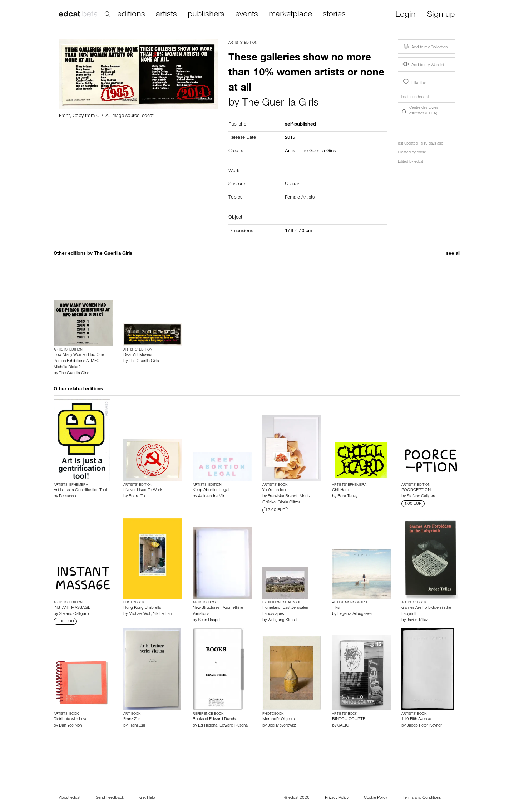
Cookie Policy (375, 798)
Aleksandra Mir (211, 497)
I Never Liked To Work (143, 490)
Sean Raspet (209, 620)
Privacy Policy (337, 798)
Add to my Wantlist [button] (423, 65)
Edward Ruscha (234, 726)
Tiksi (336, 608)
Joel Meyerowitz (282, 726)
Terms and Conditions (422, 798)
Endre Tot (137, 497)
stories (334, 15)
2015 (290, 138)
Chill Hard (341, 490)
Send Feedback (110, 798)
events (247, 15)
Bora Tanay (347, 497)
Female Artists (300, 198)
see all (453, 254)
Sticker (292, 185)
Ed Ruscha (208, 726)
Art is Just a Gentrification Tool (80, 490)
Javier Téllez (417, 620)
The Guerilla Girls (280, 104)
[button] (426, 111)
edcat (421, 153)
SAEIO (343, 726)
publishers (206, 15)
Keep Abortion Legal (211, 490)
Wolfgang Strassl (282, 620)
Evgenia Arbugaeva (355, 614)
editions (131, 15)
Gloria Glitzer (289, 503)
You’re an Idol (274, 490)
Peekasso (67, 497)
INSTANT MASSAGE (72, 608)
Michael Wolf (140, 614)
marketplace (290, 15)
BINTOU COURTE (349, 719)
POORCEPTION (416, 490)
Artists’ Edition (243, 43)
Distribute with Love (70, 719)
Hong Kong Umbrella (142, 608)
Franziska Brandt (283, 497)
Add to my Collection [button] (425, 47)
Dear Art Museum (139, 355)
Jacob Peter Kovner (424, 726)
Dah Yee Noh (70, 726)
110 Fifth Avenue (416, 719)
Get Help (147, 798)
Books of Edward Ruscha (215, 719)
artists (166, 15)
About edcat (70, 798)
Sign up (441, 15)
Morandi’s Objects (278, 719)
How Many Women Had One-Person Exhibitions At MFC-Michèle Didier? (80, 361)
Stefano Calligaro (422, 497)
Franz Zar (132, 719)
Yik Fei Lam (163, 614)
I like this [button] (414, 82)
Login (406, 15)
